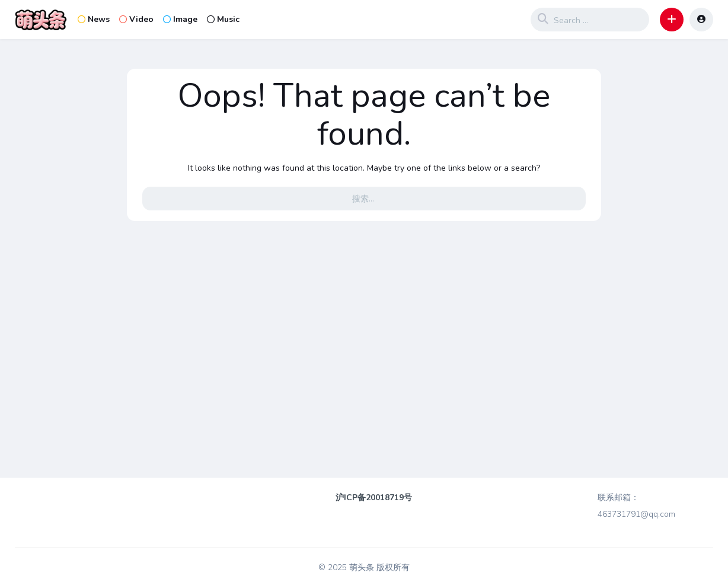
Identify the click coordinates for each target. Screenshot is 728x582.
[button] (672, 20)
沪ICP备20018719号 (374, 498)
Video (136, 19)
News (94, 19)
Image (180, 19)
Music (223, 19)
